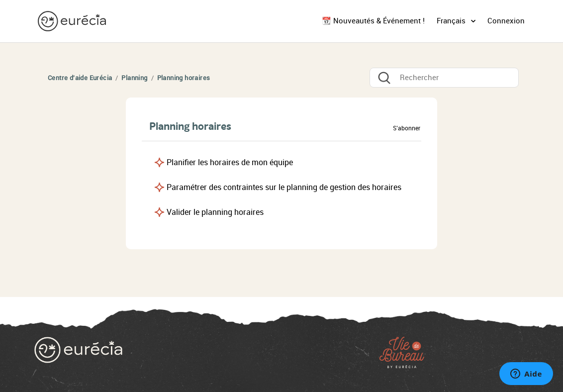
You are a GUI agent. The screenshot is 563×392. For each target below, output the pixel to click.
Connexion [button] (506, 21)
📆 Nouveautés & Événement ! (373, 21)
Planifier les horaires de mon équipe (230, 162)
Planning (134, 78)
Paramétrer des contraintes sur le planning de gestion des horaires (284, 187)
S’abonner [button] (407, 128)
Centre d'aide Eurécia (80, 78)
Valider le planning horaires (215, 212)
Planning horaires (184, 78)
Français (452, 21)
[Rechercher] (444, 78)
